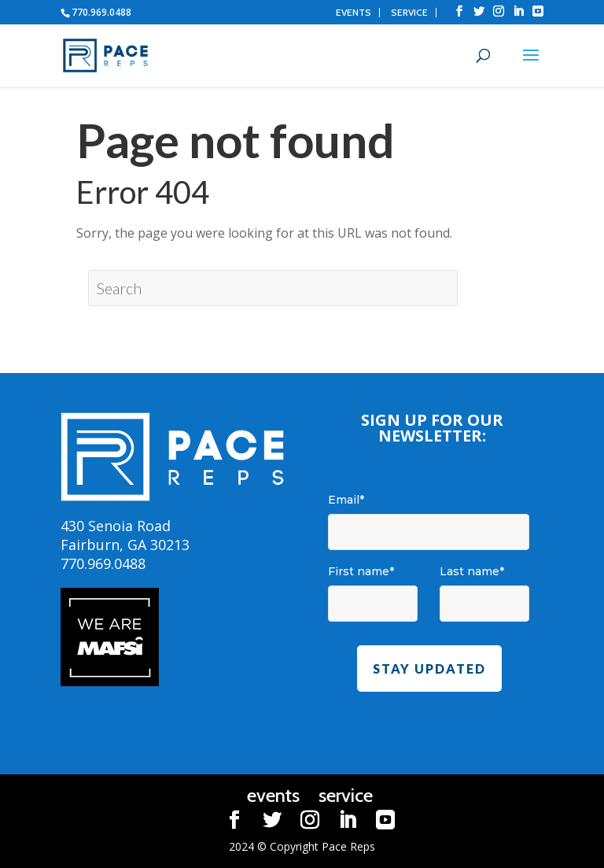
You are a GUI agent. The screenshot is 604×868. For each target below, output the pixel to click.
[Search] (273, 288)
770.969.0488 (101, 12)
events (354, 13)
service (409, 13)
